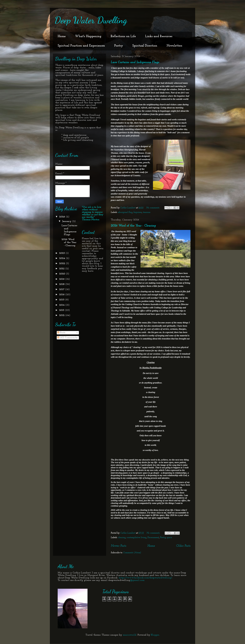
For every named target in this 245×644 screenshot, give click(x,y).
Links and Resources (159, 36)
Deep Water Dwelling (91, 20)
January (67, 221)
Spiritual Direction (145, 46)
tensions (147, 212)
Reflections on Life (123, 36)
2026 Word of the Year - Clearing (133, 226)
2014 (62, 305)
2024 (62, 258)
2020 (63, 274)
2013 (62, 310)
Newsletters (174, 46)
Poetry (119, 46)
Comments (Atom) (132, 553)
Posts (61, 333)
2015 (62, 300)
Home (62, 36)
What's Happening (88, 36)
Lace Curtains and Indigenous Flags (135, 62)
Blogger (155, 635)
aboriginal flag (125, 212)
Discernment (153, 538)
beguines (138, 212)
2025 (62, 253)
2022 (62, 264)
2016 (62, 295)
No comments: (153, 208)
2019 (62, 279)
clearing (122, 538)
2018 (62, 284)
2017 (62, 289)
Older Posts (183, 546)
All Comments (67, 338)
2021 (62, 269)
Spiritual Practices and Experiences (81, 46)
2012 (62, 315)
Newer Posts (119, 546)
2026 (62, 217)
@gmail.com (137, 580)
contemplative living (136, 538)
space (169, 538)
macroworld (130, 635)
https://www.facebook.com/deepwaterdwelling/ (145, 578)
